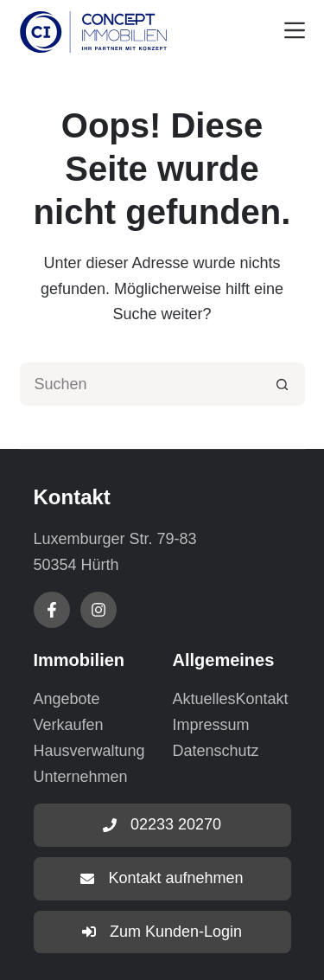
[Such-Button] (283, 384)
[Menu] (295, 30)
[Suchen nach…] (141, 384)
